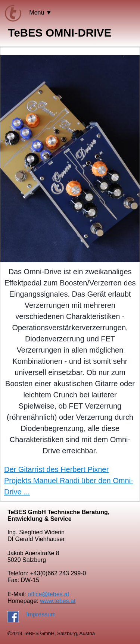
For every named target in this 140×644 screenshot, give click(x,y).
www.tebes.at (58, 601)
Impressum (41, 614)
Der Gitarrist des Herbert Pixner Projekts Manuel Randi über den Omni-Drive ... (69, 481)
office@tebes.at (48, 594)
